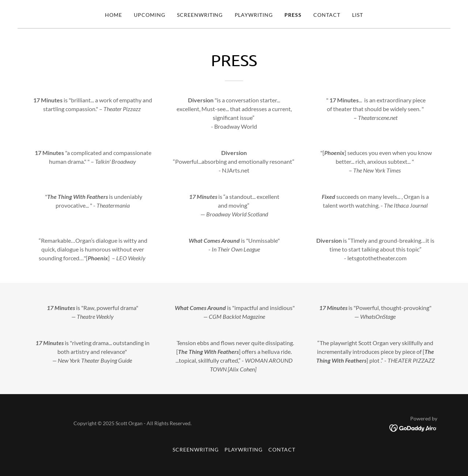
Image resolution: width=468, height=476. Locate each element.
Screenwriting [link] (200, 15)
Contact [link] (327, 15)
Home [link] (114, 15)
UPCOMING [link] (150, 15)
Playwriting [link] (254, 15)
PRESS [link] (293, 15)
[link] (413, 427)
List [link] (358, 15)
